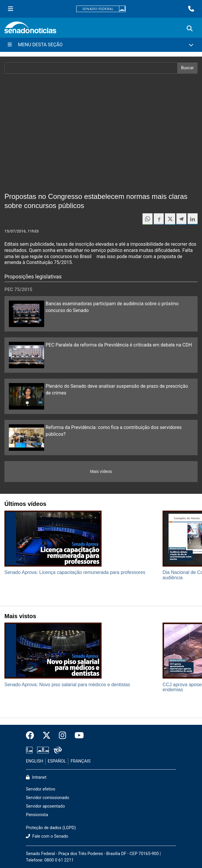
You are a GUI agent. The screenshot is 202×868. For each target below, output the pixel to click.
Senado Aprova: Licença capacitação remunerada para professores (75, 572)
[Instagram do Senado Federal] (63, 736)
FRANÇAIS (81, 761)
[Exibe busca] (190, 29)
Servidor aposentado (45, 806)
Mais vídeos (101, 471)
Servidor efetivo (41, 789)
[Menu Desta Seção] (101, 45)
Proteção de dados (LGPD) (51, 828)
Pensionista (37, 815)
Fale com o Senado (47, 836)
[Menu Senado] (11, 9)
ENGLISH (35, 761)
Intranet (36, 777)
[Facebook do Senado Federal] (32, 736)
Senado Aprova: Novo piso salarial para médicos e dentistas (67, 685)
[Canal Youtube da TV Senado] (77, 736)
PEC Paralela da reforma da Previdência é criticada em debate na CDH (119, 345)
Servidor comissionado (48, 798)
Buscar (187, 68)
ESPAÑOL (57, 761)
